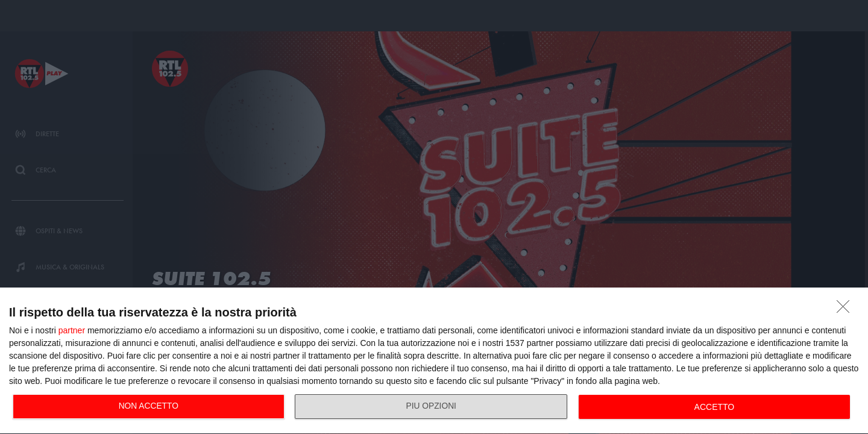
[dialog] (434, 361)
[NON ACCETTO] (846, 310)
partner (72, 330)
